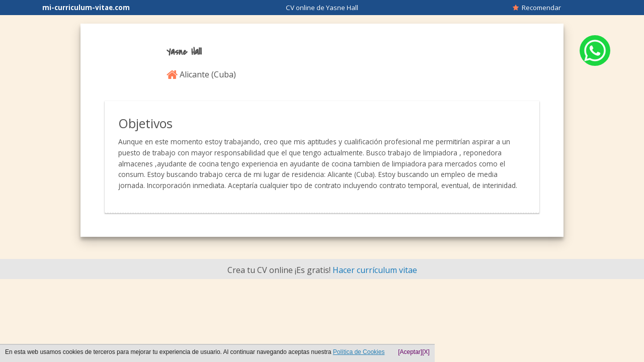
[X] (426, 352)
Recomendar (537, 8)
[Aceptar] (410, 352)
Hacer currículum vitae (375, 270)
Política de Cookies (359, 352)
